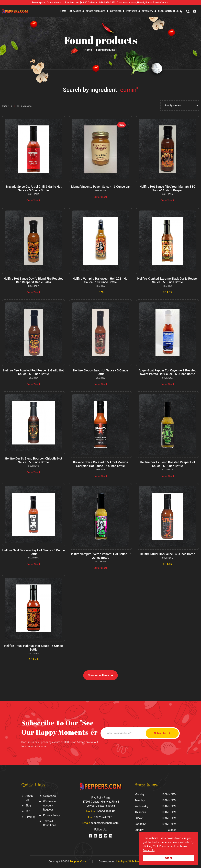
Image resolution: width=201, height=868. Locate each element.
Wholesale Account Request (49, 806)
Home (63, 11)
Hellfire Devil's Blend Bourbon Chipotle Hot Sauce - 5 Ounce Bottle (33, 460)
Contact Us (50, 796)
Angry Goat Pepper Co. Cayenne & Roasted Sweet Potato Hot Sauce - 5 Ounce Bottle (167, 372)
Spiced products (96, 11)
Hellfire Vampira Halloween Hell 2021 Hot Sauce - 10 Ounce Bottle (100, 280)
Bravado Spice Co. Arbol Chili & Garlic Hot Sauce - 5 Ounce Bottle (34, 188)
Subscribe (161, 733)
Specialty (148, 11)
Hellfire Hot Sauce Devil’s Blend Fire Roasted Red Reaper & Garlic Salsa (34, 280)
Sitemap (31, 817)
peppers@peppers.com (105, 823)
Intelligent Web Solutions (131, 862)
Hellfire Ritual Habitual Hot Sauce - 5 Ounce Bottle (33, 648)
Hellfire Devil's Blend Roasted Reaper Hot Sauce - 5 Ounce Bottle (167, 464)
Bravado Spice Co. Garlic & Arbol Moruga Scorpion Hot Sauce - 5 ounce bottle (100, 464)
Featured (132, 11)
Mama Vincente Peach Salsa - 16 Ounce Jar (100, 187)
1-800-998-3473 (107, 3)
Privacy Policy (52, 815)
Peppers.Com (78, 862)
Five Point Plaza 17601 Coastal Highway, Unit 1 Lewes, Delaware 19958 (101, 802)
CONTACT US (172, 11)
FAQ (28, 811)
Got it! (169, 858)
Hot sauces (74, 11)
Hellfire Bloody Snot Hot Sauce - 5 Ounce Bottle (100, 372)
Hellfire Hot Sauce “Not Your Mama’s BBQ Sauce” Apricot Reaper (167, 188)
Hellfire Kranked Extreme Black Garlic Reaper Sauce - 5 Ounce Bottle (168, 280)
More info (149, 850)
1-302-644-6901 (103, 817)
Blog (161, 11)
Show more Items (100, 675)
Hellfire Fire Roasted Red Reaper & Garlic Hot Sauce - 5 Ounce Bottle (33, 372)
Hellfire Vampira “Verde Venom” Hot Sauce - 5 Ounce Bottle (100, 556)
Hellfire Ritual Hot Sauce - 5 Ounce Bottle (167, 554)
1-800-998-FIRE (106, 812)
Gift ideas (116, 11)
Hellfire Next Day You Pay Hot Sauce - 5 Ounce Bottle (34, 552)
